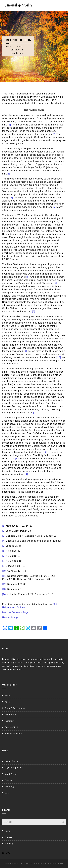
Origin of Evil (11, 727)
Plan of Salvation (13, 734)
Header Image (10, 617)
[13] (17, 459)
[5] (54, 207)
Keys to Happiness (14, 768)
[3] (9, 174)
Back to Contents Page (15, 612)
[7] (55, 283)
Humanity (9, 721)
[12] (45, 452)
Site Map (9, 844)
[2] (54, 134)
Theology (10, 787)
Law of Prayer (12, 761)
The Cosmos (11, 715)
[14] (26, 474)
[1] (10, 125)
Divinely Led (17, 50)
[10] (59, 357)
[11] (35, 413)
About (19, 46)
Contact (8, 837)
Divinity (8, 780)
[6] (28, 277)
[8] (34, 311)
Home (9, 46)
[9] (25, 351)
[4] (11, 198)
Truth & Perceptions (15, 708)
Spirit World (11, 774)
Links (7, 793)
